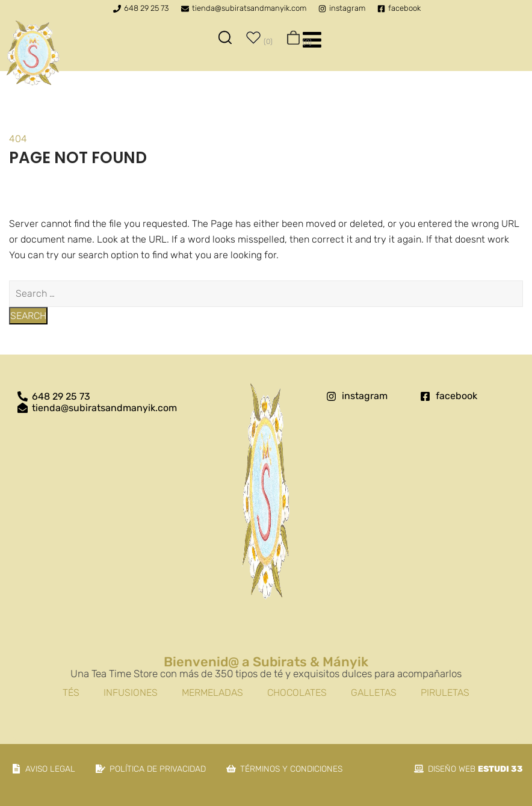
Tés (71, 693)
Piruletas (445, 693)
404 (18, 139)
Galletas (374, 693)
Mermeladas (212, 693)
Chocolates (297, 693)
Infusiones (131, 693)
